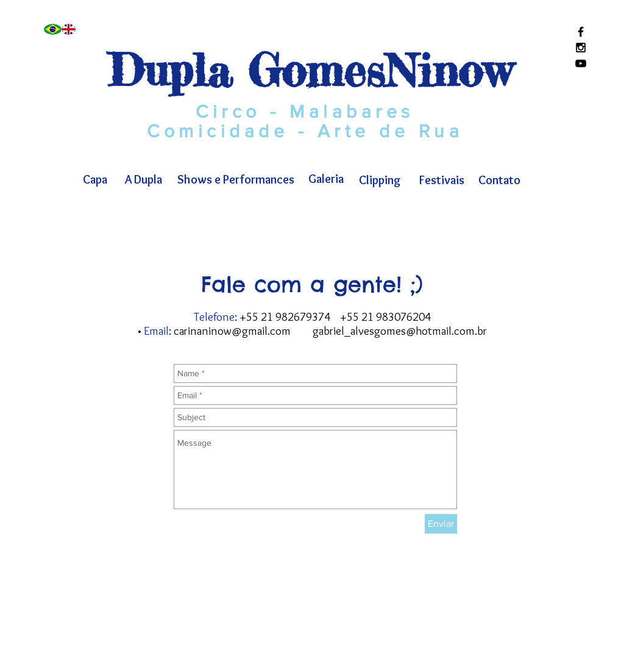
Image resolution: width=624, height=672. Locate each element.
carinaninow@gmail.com (232, 331)
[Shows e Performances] (236, 179)
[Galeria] (326, 179)
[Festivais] (442, 180)
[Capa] (95, 179)
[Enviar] (441, 524)
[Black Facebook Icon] (581, 32)
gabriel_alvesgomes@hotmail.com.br (400, 331)
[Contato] (499, 180)
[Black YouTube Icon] (581, 63)
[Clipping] (380, 180)
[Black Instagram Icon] (581, 48)
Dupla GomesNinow (310, 70)
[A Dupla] (143, 179)
